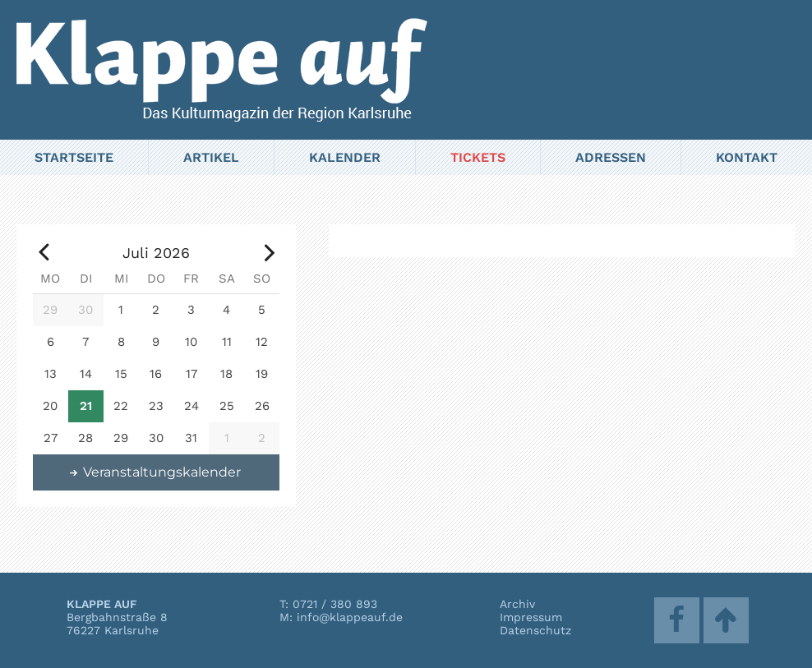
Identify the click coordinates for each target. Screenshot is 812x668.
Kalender (345, 157)
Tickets (478, 157)
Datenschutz (535, 630)
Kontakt (747, 157)
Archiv (517, 604)
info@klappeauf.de (350, 617)
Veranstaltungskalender (155, 472)
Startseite (74, 157)
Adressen (611, 157)
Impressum (531, 617)
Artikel (211, 157)
